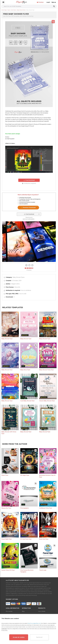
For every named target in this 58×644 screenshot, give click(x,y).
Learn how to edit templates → (29, 219)
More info (17, 287)
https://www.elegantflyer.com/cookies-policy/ (17, 629)
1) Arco (7, 137)
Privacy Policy (5, 630)
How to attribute (26, 290)
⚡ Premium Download (28, 208)
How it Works (42, 611)
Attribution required (29, 183)
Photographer (24, 508)
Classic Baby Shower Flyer (47, 401)
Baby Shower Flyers (19, 277)
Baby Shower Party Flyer (46, 370)
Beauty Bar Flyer (6, 508)
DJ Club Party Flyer (26, 539)
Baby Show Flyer (25, 370)
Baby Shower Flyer (7, 339)
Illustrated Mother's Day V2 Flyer (47, 476)
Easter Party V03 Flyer (8, 570)
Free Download (29, 180)
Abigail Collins (15, 284)
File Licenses (9, 611)
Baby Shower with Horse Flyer (9, 433)
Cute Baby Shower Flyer (27, 401)
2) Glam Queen (10, 139)
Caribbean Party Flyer (46, 508)
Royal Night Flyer (7, 539)
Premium (40, 2)
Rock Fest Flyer (44, 539)
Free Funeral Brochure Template (27, 571)
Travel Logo (43, 570)
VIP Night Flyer (25, 475)
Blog (23, 611)
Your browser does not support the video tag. (29, 242)
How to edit (23, 294)
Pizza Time (5, 475)
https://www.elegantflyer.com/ (34, 623)
